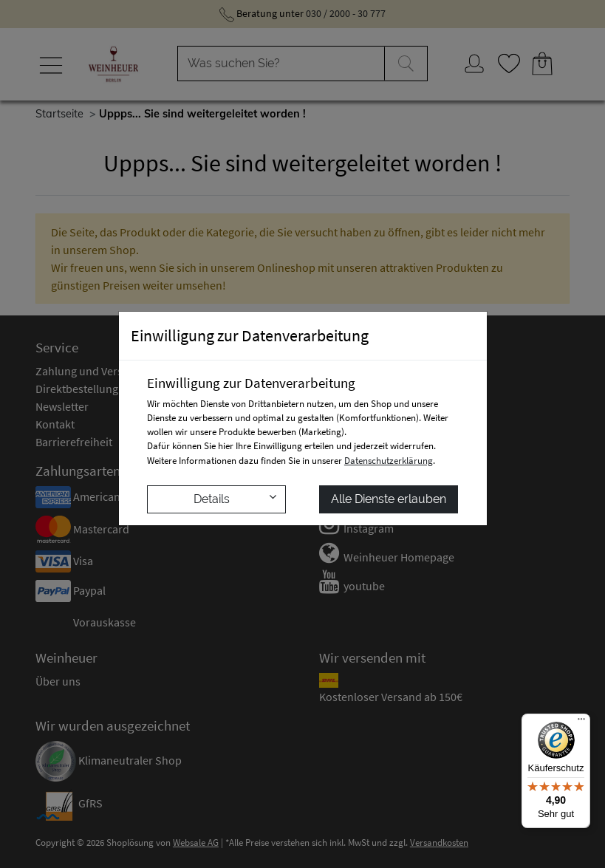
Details (235, 498)
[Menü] (581, 722)
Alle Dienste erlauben (389, 499)
